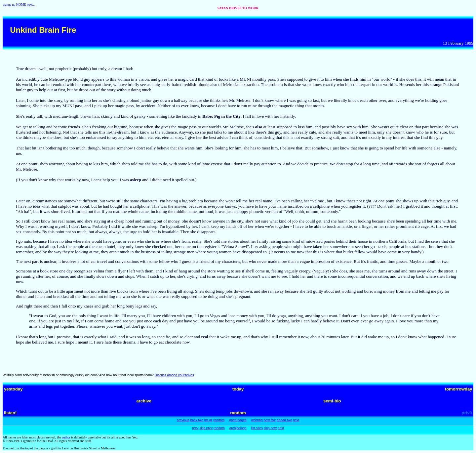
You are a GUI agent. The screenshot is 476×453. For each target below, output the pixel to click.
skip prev (206, 428)
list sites (257, 428)
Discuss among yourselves (174, 375)
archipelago (238, 428)
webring (257, 420)
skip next (270, 428)
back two (197, 420)
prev (195, 428)
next (296, 420)
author (66, 437)
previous (183, 420)
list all (208, 420)
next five (270, 420)
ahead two (284, 420)
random (219, 420)
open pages (238, 420)
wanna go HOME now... (19, 4)
